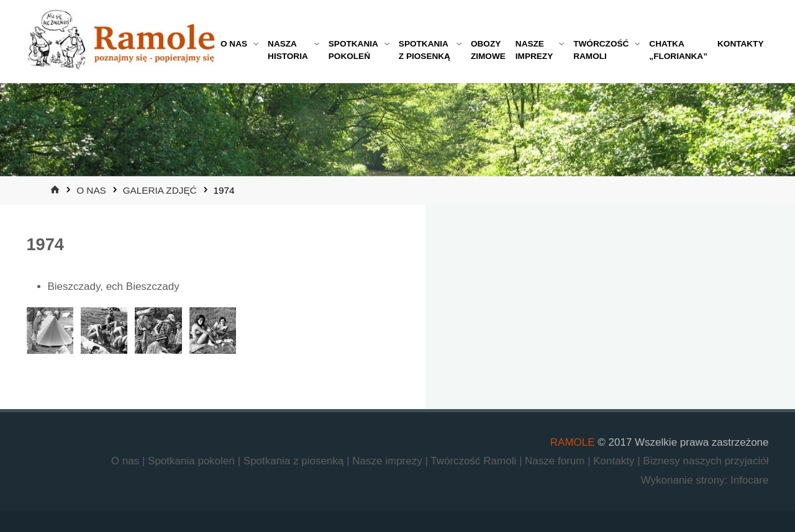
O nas (91, 190)
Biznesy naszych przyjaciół (706, 461)
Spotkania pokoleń (193, 461)
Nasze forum (556, 461)
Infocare (749, 480)
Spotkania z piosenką (295, 461)
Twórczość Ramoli (475, 461)
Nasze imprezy (388, 461)
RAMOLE (573, 442)
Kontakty (615, 461)
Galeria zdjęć (160, 190)
